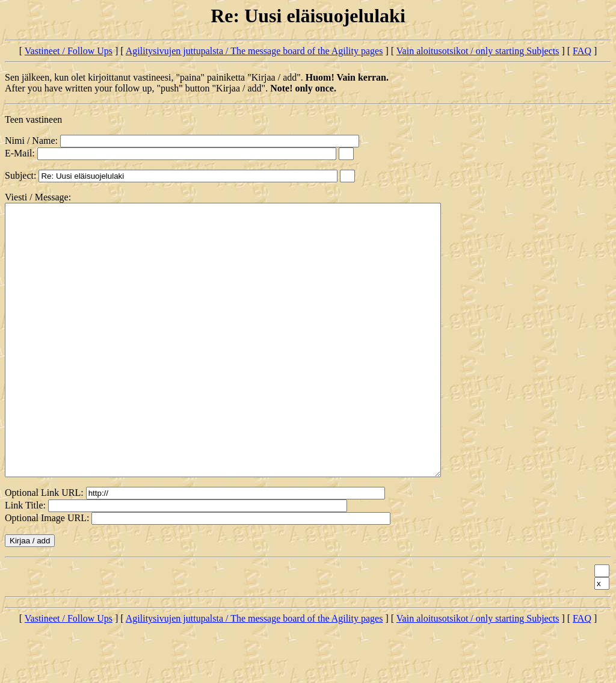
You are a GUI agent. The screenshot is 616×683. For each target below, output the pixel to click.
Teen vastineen (33, 119)
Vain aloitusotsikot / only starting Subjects (478, 51)
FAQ (582, 51)
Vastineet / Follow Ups (69, 51)
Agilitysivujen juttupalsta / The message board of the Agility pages (254, 51)
